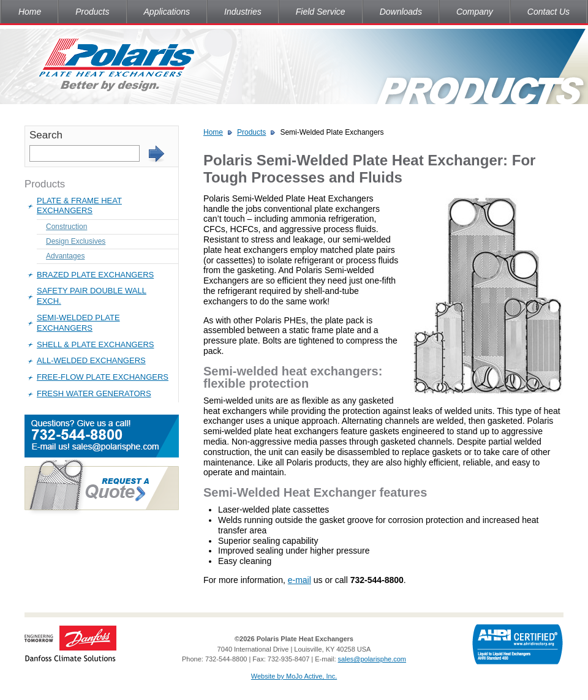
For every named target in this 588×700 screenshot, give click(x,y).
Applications (167, 12)
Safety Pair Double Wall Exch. (92, 296)
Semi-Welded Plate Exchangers (78, 323)
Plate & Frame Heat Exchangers (79, 206)
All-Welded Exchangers (91, 360)
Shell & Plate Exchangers (95, 344)
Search (46, 135)
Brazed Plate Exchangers (95, 275)
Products (92, 12)
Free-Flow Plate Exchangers (103, 377)
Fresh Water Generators (94, 393)
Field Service (321, 12)
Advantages (65, 256)
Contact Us (548, 12)
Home (30, 12)
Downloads (401, 12)
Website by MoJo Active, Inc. (294, 676)
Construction (66, 227)
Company (475, 12)
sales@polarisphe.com (372, 659)
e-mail (300, 580)
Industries (243, 12)
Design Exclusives (76, 241)
